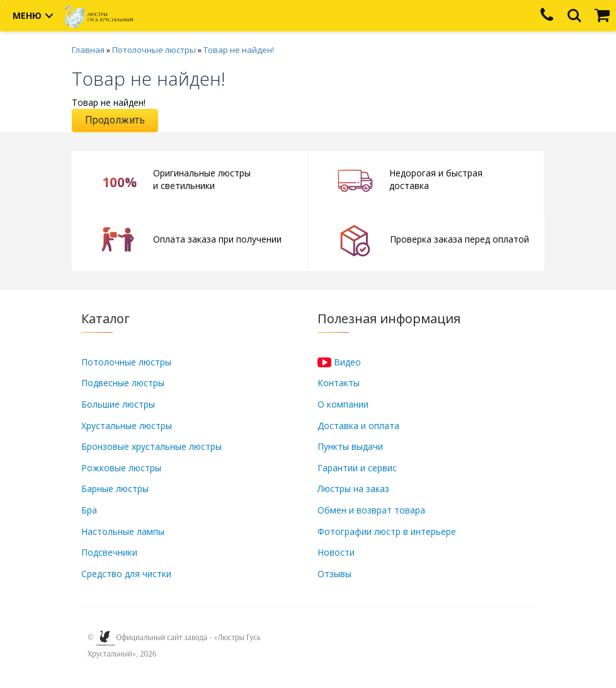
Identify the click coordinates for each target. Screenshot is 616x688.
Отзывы (334, 574)
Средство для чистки (126, 574)
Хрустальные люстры (127, 426)
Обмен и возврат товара (371, 510)
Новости (336, 552)
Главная (88, 50)
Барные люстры (115, 489)
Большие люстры (118, 404)
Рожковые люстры (121, 468)
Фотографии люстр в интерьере (387, 531)
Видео (339, 362)
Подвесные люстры (123, 383)
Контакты (339, 383)
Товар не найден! (239, 50)
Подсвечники (109, 552)
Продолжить (115, 120)
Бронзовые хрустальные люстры (151, 446)
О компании (343, 404)
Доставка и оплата (358, 426)
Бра (89, 510)
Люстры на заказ (353, 489)
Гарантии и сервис (357, 468)
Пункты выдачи (350, 446)
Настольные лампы (123, 531)
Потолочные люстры (154, 50)
